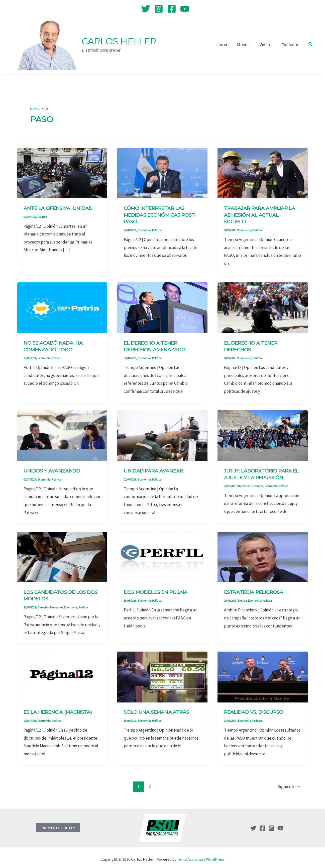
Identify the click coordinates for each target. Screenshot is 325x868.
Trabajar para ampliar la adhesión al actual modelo (262, 215)
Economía (143, 229)
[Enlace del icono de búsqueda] (310, 45)
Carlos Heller (119, 41)
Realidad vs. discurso (256, 709)
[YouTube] (185, 9)
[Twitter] (146, 9)
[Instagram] (159, 9)
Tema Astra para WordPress (201, 855)
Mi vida (247, 45)
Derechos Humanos (249, 484)
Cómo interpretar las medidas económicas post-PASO (157, 215)
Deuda (242, 597)
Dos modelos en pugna (158, 589)
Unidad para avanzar (155, 469)
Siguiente (289, 782)
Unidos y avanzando (53, 469)
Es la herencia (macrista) (61, 709)
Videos (268, 45)
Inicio (227, 45)
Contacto (291, 45)
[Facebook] (172, 9)
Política (42, 216)
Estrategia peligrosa (256, 589)
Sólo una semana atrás (158, 709)
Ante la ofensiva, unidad (60, 208)
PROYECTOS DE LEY (58, 824)
